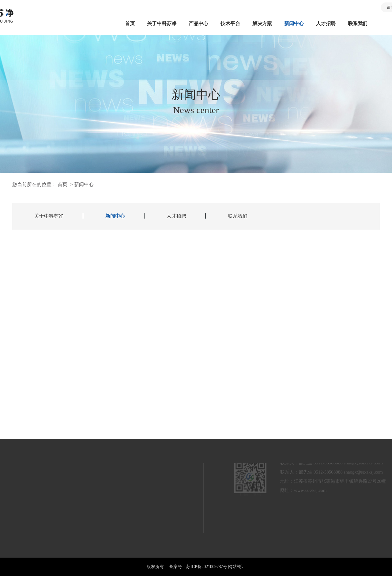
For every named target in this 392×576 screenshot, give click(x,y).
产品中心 (198, 23)
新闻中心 (294, 23)
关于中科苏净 (162, 23)
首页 (130, 23)
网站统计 (237, 567)
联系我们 (358, 23)
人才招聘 (326, 23)
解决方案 (262, 23)
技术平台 (230, 23)
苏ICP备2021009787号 (207, 567)
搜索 (367, 7)
